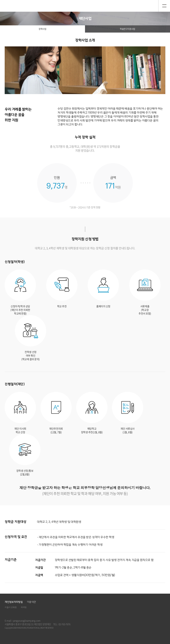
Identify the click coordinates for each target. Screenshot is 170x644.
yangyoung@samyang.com (27, 621)
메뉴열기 (164, 6)
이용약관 (31, 602)
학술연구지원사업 (127, 29)
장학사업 (42, 29)
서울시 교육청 (11, 607)
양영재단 (14, 6)
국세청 (24, 607)
